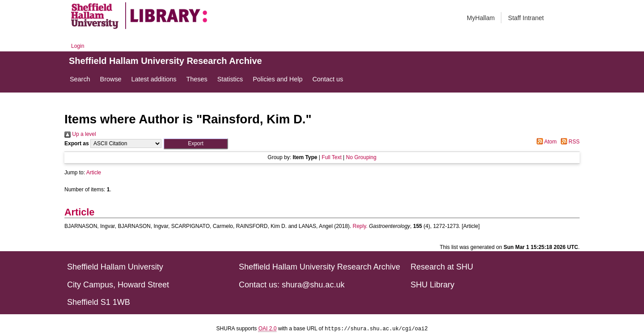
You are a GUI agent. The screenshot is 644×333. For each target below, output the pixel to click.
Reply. (360, 226)
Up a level (80, 134)
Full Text (331, 157)
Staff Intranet (526, 18)
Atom (545, 142)
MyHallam (481, 18)
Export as (77, 143)
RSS (569, 142)
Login (78, 46)
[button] (196, 144)
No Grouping (361, 157)
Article (94, 173)
